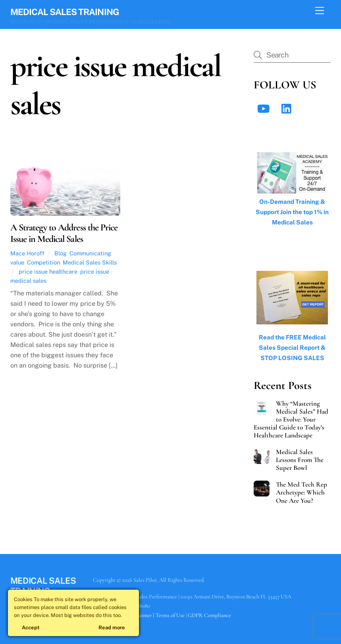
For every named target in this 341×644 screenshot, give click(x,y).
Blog (61, 253)
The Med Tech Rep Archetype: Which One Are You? (302, 493)
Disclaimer (140, 615)
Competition (43, 262)
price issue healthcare (48, 271)
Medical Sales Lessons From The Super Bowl (300, 460)
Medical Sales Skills (90, 262)
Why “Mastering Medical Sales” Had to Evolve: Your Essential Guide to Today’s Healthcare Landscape (291, 420)
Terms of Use (170, 615)
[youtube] (265, 108)
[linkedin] (288, 108)
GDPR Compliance (209, 615)
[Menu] (320, 11)
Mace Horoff (27, 253)
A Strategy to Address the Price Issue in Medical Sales (64, 233)
